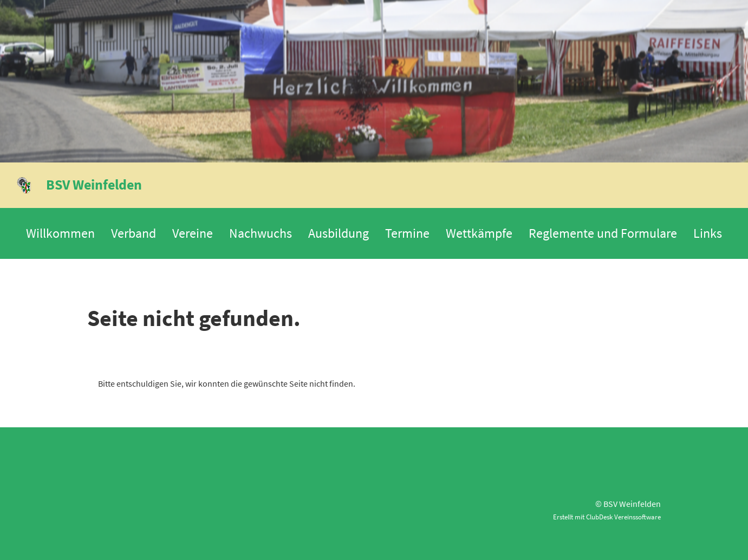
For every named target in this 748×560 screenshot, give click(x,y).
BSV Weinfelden (94, 184)
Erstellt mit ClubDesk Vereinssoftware (607, 517)
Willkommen (60, 233)
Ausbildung (339, 233)
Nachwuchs (261, 233)
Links (708, 233)
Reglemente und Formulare (603, 233)
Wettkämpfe (479, 233)
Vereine (193, 233)
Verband (134, 233)
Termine (407, 233)
